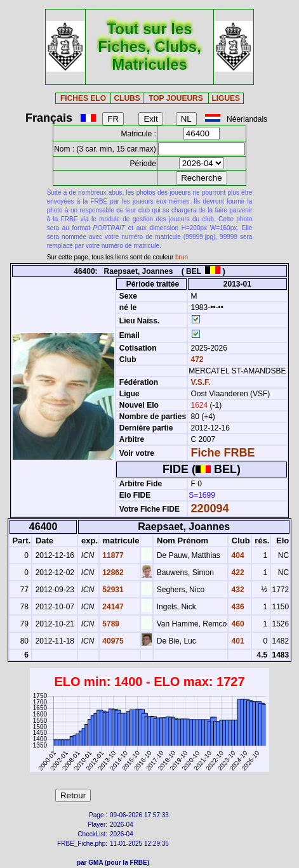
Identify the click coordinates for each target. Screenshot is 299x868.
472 (196, 360)
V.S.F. (201, 382)
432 (236, 590)
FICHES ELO (83, 98)
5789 (110, 624)
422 (236, 573)
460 (236, 624)
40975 (112, 641)
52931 (112, 590)
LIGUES (226, 98)
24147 (112, 607)
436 (236, 607)
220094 (210, 508)
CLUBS (127, 98)
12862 (112, 573)
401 (236, 641)
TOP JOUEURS (176, 98)
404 (236, 555)
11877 (112, 555)
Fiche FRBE (223, 453)
